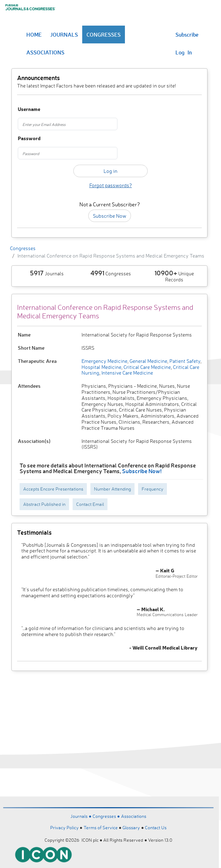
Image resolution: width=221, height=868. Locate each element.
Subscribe (187, 35)
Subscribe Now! (142, 471)
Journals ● (81, 816)
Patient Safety (184, 361)
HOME (34, 35)
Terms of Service (101, 827)
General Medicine (148, 361)
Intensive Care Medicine (127, 373)
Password (29, 139)
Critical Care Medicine (147, 367)
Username (29, 109)
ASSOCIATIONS (45, 52)
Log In (184, 52)
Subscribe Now (110, 216)
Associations (134, 816)
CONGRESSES (104, 35)
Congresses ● (107, 816)
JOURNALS (64, 35)
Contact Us (156, 827)
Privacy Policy (64, 827)
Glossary (131, 827)
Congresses (23, 248)
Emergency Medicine (104, 361)
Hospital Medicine (101, 367)
